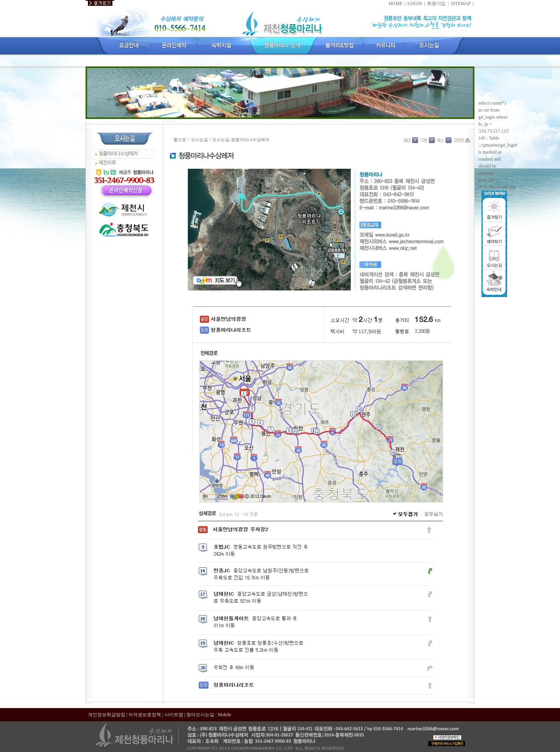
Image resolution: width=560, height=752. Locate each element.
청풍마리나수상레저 (118, 154)
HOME (395, 3)
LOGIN (415, 3)
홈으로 (180, 140)
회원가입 (436, 3)
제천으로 (107, 163)
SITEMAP (461, 3)
